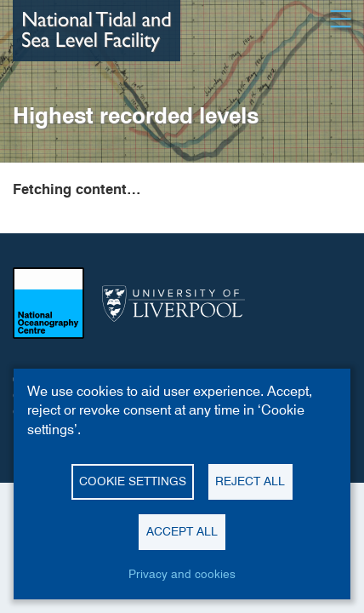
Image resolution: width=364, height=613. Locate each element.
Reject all (250, 481)
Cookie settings (133, 481)
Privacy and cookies (182, 574)
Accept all (182, 531)
